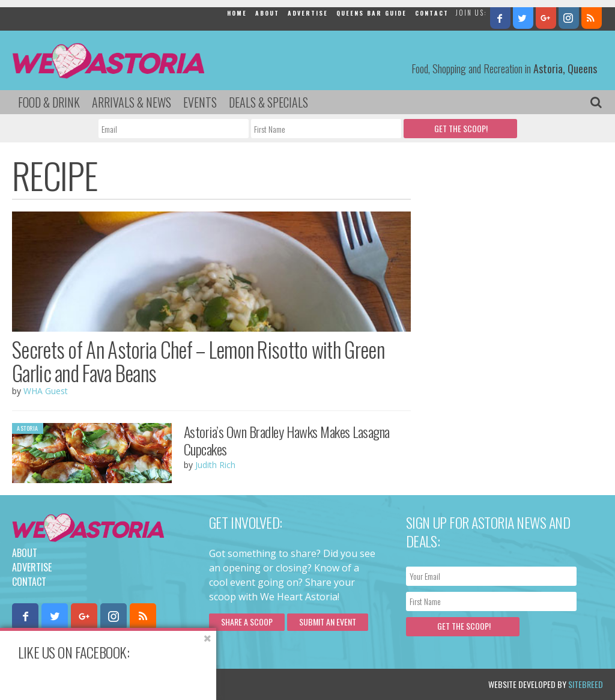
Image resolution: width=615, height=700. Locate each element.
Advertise (308, 13)
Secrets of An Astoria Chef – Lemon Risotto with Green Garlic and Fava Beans (198, 361)
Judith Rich (215, 465)
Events (200, 102)
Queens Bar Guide (371, 13)
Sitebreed (586, 684)
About (267, 13)
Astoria (28, 428)
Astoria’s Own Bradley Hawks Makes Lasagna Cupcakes (287, 440)
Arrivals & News (132, 102)
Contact (432, 13)
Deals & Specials (268, 102)
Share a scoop (247, 622)
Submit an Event (328, 622)
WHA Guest (46, 391)
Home (237, 13)
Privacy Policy (134, 684)
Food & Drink (49, 102)
